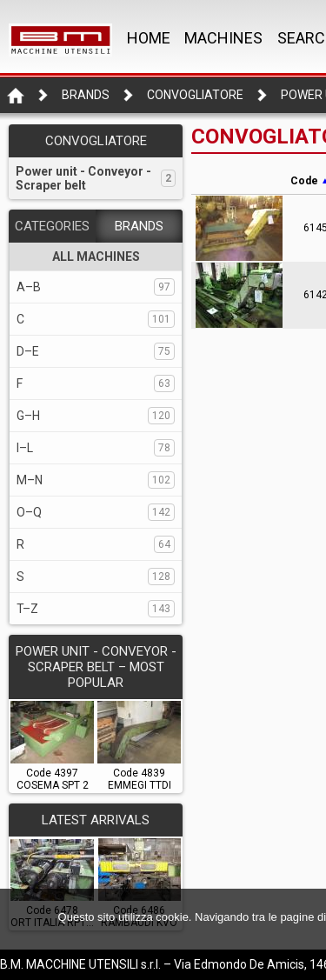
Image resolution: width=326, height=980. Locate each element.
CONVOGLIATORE (195, 95)
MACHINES (223, 38)
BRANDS (139, 226)
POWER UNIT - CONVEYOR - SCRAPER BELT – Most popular (96, 667)
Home (149, 38)
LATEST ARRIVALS (96, 820)
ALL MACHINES (96, 257)
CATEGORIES (52, 226)
